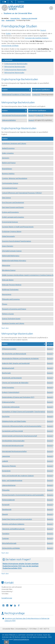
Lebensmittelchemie (9, 485)
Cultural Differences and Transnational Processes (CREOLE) (22, 193)
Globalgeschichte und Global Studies (14, 421)
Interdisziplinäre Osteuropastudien (13, 441)
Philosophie (6, 490)
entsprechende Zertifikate (10, 46)
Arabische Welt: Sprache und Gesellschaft (16, 363)
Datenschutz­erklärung (21, 639)
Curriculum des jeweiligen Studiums (37, 38)
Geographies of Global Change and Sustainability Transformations (24, 412)
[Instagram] (3, 605)
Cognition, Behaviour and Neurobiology (15, 178)
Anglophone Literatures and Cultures (14, 143)
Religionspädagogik (8, 500)
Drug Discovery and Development (13, 203)
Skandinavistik (7, 510)
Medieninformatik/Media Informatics (14, 261)
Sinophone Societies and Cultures (13, 323)
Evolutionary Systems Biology (12, 232)
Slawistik (5, 514)
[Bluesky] (11, 605)
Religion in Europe (8, 314)
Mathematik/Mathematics (11, 256)
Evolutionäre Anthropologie (11, 407)
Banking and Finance (9, 163)
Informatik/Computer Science (12, 251)
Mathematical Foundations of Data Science (16, 95)
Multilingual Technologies (10, 290)
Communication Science (10, 183)
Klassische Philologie (9, 466)
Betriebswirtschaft (8, 368)
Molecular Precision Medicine (12, 285)
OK (6, 642)
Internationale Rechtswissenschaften (14, 115)
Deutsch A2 (51, 412)
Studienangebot (10, 20)
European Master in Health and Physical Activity (18, 227)
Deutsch (43, 30)
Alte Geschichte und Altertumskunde (14, 354)
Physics (5, 304)
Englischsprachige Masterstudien (15, 70)
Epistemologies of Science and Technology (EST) (18, 397)
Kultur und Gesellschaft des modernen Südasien (18, 476)
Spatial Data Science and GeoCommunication (17, 519)
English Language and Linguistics (13, 217)
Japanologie (6, 456)
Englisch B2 (36, 95)
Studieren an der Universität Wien (18, 13)
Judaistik (5, 461)
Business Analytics (8, 174)
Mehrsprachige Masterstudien (14, 73)
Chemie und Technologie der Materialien (15, 383)
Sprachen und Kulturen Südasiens (13, 524)
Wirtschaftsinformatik (9, 543)
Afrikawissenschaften (9, 349)
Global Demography (8, 236)
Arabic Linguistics (8, 153)
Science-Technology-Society (11, 319)
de (4, 2)
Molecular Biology (8, 280)
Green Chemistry (8, 246)
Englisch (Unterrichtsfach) (11, 392)
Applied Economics (8, 148)
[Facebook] (19, 605)
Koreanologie (6, 471)
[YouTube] (15, 605)
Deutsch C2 (51, 534)
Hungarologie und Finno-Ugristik (12, 431)
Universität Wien (15, 18)
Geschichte (6, 417)
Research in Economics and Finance (14, 309)
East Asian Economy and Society (13, 207)
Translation (6, 534)
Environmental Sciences (10, 222)
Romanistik (6, 505)
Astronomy (6, 158)
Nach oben (5, 328)
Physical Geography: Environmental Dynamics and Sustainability (23, 495)
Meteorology (6, 265)
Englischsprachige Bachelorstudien (16, 64)
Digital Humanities (8, 388)
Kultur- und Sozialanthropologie (12, 481)
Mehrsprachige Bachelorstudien (15, 67)
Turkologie (5, 538)
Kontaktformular (7, 598)
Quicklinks (21, 2)
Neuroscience (7, 294)
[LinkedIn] (7, 605)
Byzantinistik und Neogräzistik (12, 378)
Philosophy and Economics (11, 299)
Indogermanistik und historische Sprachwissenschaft (20, 436)
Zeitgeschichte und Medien (11, 548)
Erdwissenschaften (8, 402)
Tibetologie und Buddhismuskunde (13, 529)
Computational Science (10, 188)
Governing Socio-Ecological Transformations (17, 241)
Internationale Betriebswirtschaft (13, 446)
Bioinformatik (6, 373)
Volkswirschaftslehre (9, 120)
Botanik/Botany (7, 169)
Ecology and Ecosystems (10, 212)
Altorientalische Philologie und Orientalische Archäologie (20, 359)
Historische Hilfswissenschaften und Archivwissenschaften (22, 426)
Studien (8, 34)
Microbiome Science (9, 270)
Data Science (6, 198)
